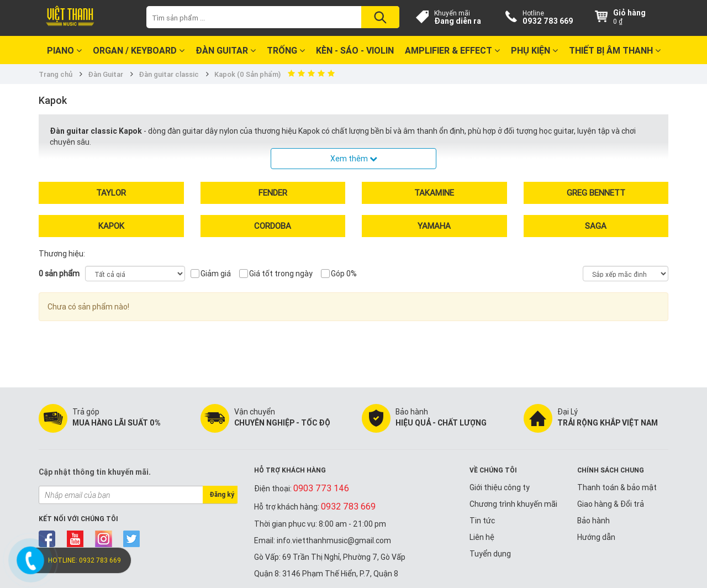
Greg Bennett (596, 193)
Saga (596, 226)
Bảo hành (593, 521)
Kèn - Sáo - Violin (355, 50)
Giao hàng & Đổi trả (611, 504)
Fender (273, 193)
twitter (132, 539)
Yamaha (434, 226)
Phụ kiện (534, 50)
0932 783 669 (548, 21)
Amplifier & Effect (452, 50)
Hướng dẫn (596, 537)
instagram (104, 539)
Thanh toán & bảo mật (617, 487)
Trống (286, 50)
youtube (75, 539)
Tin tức (482, 521)
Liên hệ (482, 537)
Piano (64, 50)
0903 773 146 (321, 488)
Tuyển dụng (490, 554)
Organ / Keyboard (139, 50)
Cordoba (273, 226)
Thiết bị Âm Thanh (615, 50)
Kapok (111, 226)
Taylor (111, 193)
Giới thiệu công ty (500, 487)
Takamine (434, 193)
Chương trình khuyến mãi (513, 504)
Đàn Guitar (226, 50)
